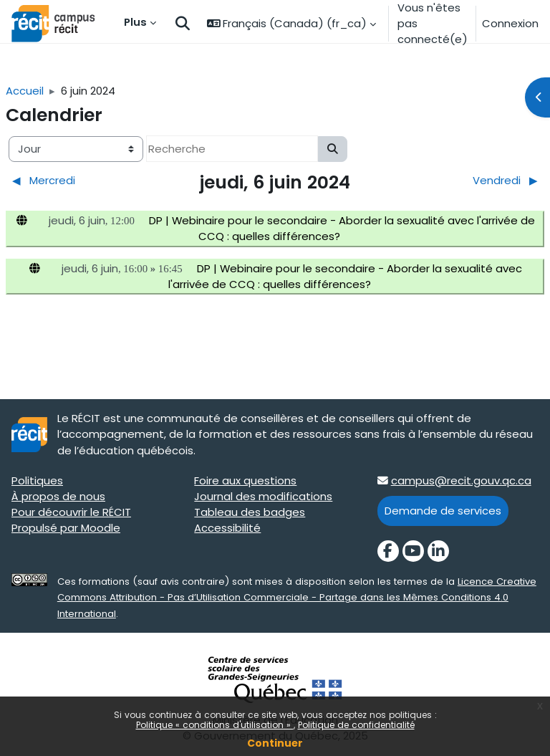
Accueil (25, 91)
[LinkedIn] (438, 551)
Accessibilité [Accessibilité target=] (227, 528)
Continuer (275, 743)
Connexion (510, 23)
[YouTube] (413, 551)
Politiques (37, 480)
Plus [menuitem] (135, 22)
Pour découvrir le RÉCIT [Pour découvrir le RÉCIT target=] (71, 512)
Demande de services (443, 511)
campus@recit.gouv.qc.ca (461, 480)
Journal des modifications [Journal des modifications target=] (263, 496)
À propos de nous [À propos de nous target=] (58, 496)
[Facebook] (388, 551)
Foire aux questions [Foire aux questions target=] (245, 480)
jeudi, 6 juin (77, 220)
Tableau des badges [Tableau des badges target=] (250, 512)
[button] (183, 24)
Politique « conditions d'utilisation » (215, 725)
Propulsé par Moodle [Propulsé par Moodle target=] (66, 528)
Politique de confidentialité (356, 725)
